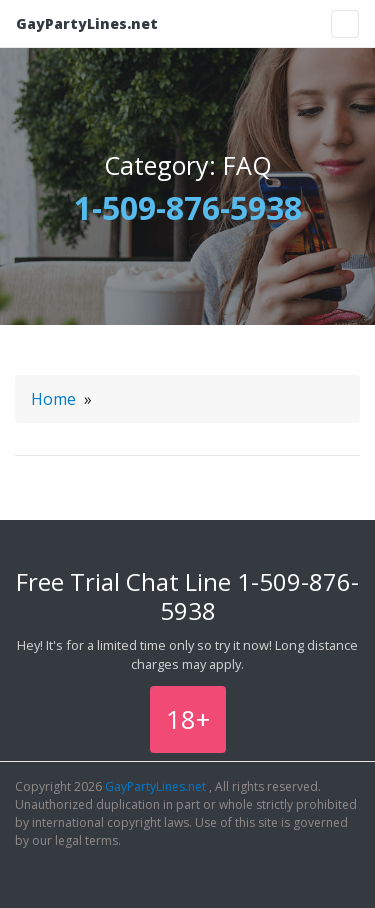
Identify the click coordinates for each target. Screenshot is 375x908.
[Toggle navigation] (345, 24)
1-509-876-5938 (188, 207)
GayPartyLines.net (87, 23)
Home (53, 399)
